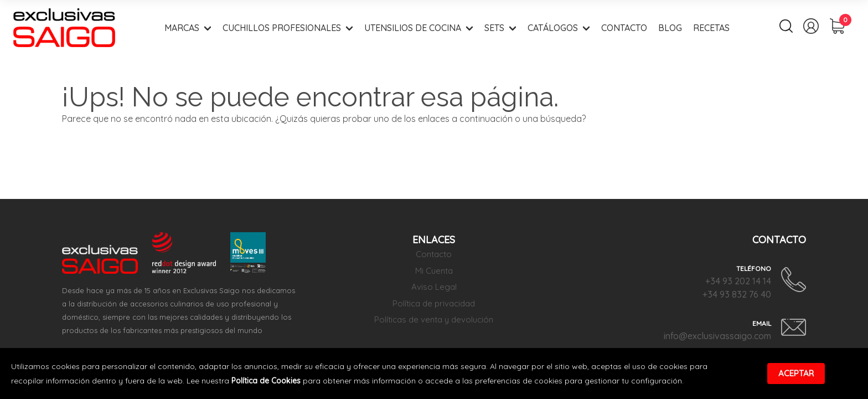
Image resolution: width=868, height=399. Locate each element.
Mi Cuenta (434, 271)
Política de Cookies (266, 381)
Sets (494, 28)
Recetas (711, 28)
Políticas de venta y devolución (434, 319)
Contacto (624, 28)
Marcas (182, 28)
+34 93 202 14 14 (738, 281)
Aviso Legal (434, 287)
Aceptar (796, 373)
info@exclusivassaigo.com (717, 336)
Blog (670, 28)
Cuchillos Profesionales (282, 28)
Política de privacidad (434, 303)
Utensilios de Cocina (413, 28)
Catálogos (553, 28)
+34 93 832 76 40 (737, 294)
